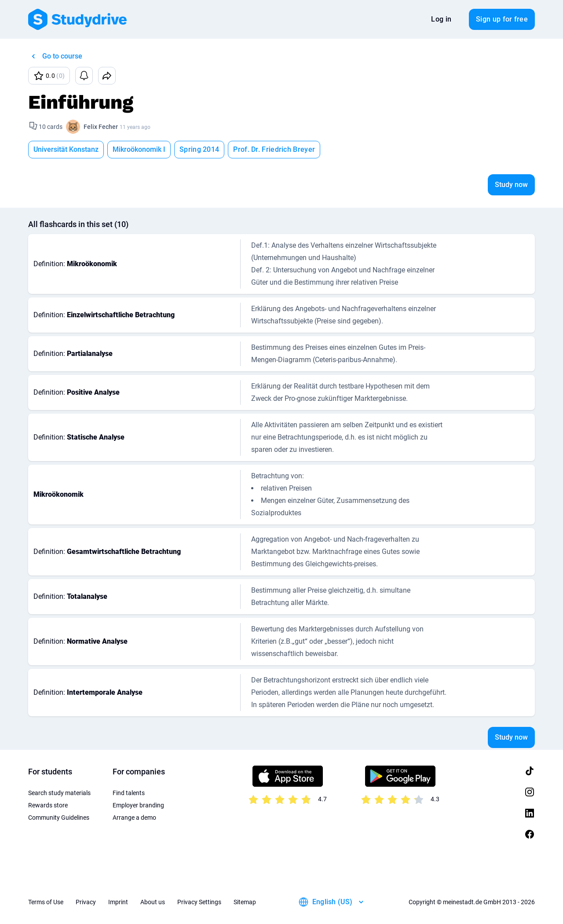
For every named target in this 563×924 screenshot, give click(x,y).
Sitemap (245, 902)
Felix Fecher (101, 127)
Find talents (129, 793)
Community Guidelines (59, 818)
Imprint (118, 902)
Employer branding (138, 805)
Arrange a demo (134, 818)
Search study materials (59, 793)
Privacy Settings (199, 902)
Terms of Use (46, 902)
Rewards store (48, 805)
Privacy (86, 902)
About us (153, 902)
